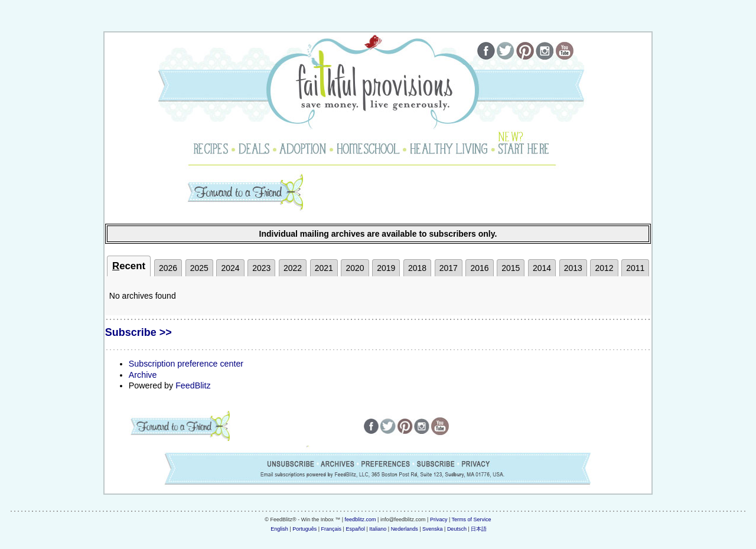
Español (355, 529)
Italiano (378, 529)
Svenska (433, 529)
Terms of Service (472, 519)
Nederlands (405, 529)
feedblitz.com (361, 519)
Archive (143, 375)
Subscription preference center (186, 364)
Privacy (439, 519)
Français (332, 529)
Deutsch (457, 529)
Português (304, 529)
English (279, 529)
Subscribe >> (139, 332)
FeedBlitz (193, 385)
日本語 (479, 529)
